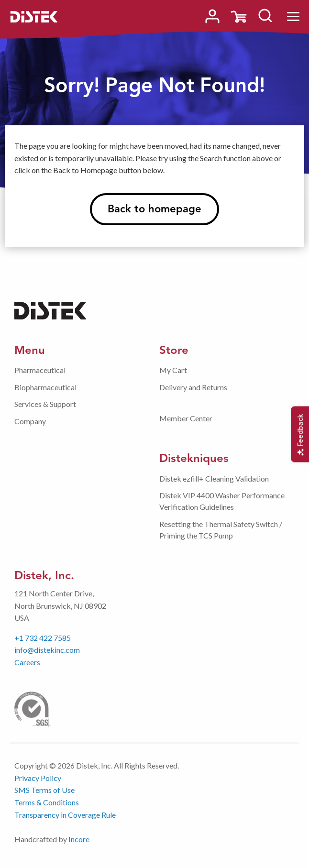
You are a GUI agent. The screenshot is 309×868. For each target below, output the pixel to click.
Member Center (186, 418)
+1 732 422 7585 (43, 638)
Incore (79, 839)
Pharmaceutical (40, 370)
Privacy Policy (38, 778)
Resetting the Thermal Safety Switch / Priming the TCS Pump (221, 530)
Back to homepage (154, 209)
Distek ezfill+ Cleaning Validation (214, 478)
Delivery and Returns (193, 387)
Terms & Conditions (47, 802)
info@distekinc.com (47, 650)
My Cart (173, 370)
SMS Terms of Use (44, 790)
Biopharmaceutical (45, 387)
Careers (27, 662)
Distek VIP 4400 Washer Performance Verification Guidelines (222, 501)
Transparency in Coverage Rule (65, 815)
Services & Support (45, 404)
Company (30, 421)
